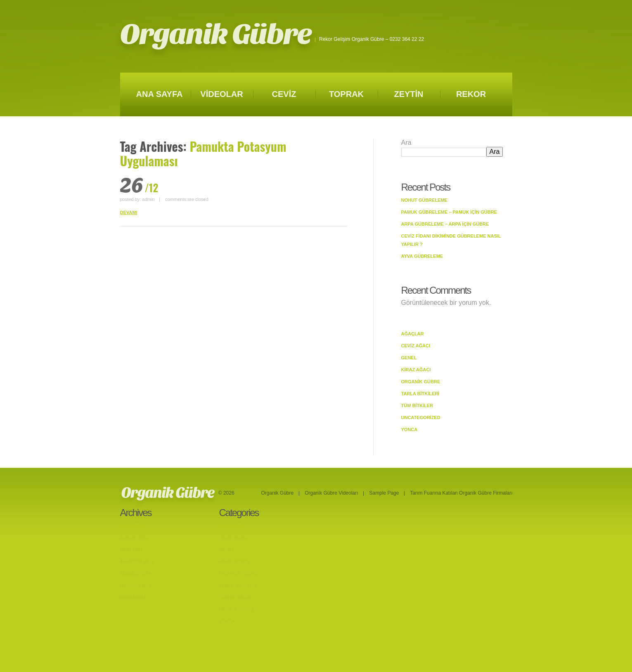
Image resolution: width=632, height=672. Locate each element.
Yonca (409, 429)
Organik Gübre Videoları (331, 493)
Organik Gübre (216, 34)
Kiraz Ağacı (416, 370)
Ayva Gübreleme (422, 256)
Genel (409, 358)
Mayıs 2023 (133, 526)
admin (148, 199)
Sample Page (384, 493)
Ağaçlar (413, 334)
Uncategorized (421, 417)
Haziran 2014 (136, 585)
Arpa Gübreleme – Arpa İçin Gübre (445, 224)
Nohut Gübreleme (424, 200)
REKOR (471, 94)
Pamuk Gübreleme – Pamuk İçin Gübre (449, 212)
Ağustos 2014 (137, 561)
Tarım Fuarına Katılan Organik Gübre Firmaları (461, 493)
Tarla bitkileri (420, 394)
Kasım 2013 (133, 597)
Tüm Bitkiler (417, 406)
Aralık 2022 (134, 538)
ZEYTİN (408, 94)
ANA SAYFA (160, 94)
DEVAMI (129, 212)
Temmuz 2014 (136, 573)
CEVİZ (284, 94)
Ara (406, 143)
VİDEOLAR (221, 94)
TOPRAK (346, 94)
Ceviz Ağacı (416, 346)
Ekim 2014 (131, 549)
